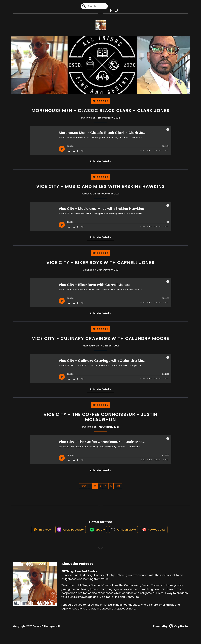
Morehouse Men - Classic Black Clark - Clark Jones (100, 113)
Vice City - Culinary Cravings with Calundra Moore (101, 341)
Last (118, 488)
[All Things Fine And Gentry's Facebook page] (111, 11)
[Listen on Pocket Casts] (156, 534)
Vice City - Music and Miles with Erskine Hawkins (101, 189)
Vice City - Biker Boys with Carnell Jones (100, 265)
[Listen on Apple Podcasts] (69, 534)
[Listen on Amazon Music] (124, 534)
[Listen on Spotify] (97, 534)
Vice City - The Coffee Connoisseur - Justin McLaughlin (100, 419)
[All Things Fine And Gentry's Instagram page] (116, 11)
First (83, 488)
